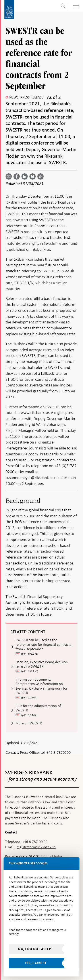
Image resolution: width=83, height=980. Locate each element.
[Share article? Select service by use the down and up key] (25, 176)
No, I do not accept (36, 949)
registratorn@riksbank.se (36, 847)
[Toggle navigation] (76, 6)
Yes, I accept (36, 963)
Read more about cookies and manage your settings (38, 932)
